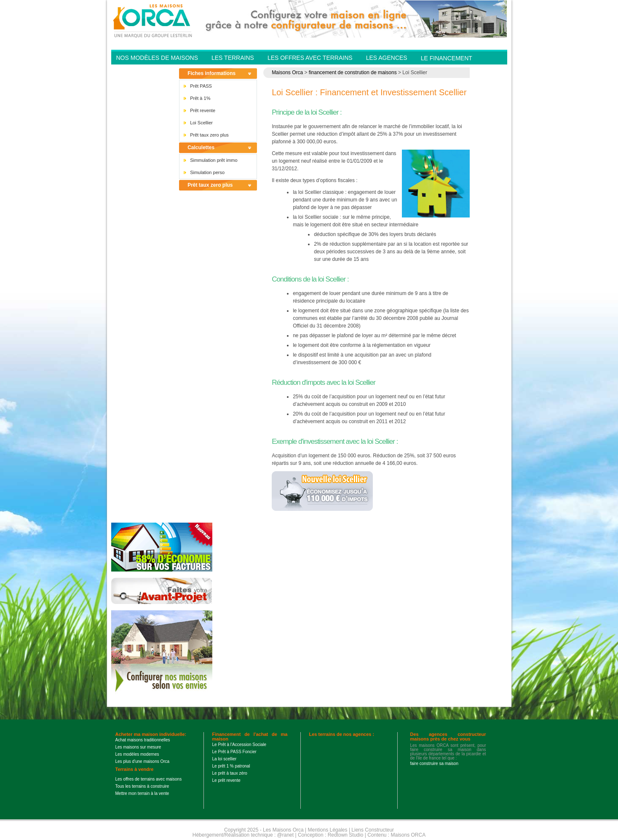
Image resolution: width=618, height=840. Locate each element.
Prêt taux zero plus (209, 135)
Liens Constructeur (373, 830)
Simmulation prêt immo (214, 160)
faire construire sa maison (435, 764)
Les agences (387, 58)
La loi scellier (225, 759)
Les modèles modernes (137, 754)
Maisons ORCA (408, 835)
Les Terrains (233, 58)
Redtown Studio (346, 835)
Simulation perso (207, 172)
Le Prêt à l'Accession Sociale (239, 745)
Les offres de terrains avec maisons (149, 779)
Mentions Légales (327, 830)
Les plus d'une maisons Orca (143, 761)
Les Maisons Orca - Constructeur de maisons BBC (153, 20)
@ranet (286, 835)
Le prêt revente (226, 780)
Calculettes (201, 148)
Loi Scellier (201, 123)
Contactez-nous (144, 71)
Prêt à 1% (200, 98)
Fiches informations (211, 73)
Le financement (447, 58)
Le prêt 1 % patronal (231, 766)
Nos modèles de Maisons (157, 58)
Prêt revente (203, 110)
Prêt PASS (201, 86)
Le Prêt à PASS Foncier (234, 752)
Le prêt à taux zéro (230, 773)
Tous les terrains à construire (142, 786)
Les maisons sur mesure (138, 747)
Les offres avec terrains (310, 58)
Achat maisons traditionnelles (143, 740)
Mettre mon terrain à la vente (142, 793)
